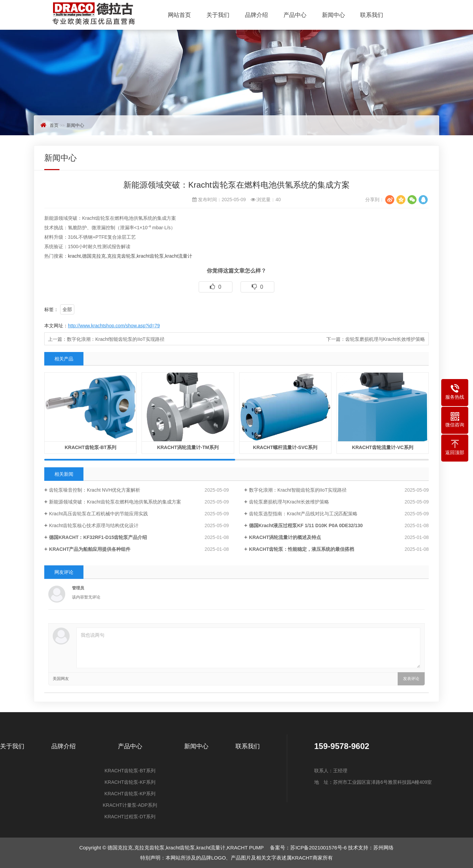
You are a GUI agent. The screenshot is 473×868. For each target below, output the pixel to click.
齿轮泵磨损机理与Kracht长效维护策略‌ (385, 339)
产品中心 (295, 15)
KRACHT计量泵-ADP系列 (130, 805)
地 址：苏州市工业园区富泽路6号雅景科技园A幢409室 (373, 782)
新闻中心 (333, 15)
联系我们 (372, 15)
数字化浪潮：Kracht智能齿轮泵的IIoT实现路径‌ (116, 339)
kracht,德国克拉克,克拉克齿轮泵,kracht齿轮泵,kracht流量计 (130, 256)
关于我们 (218, 15)
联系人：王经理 (331, 771)
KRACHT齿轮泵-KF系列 (130, 782)
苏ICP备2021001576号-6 (318, 848)
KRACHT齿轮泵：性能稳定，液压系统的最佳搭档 (302, 549)
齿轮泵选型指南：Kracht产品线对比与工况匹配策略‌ (303, 514)
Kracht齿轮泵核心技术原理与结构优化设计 (94, 525)
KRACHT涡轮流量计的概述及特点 (285, 537)
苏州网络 (383, 848)
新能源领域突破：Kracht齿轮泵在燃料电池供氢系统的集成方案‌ (115, 502)
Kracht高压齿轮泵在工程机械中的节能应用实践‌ (98, 514)
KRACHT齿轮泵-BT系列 (130, 771)
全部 (67, 309)
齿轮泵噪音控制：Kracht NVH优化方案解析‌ (95, 490)
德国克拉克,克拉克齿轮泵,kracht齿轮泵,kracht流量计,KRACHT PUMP (106, 13)
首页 (54, 125)
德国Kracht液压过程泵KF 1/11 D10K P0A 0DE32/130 (306, 525)
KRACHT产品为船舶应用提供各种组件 (90, 549)
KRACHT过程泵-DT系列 (130, 817)
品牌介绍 (256, 15)
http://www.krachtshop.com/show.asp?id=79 (114, 326)
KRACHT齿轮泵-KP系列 (130, 794)
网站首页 (179, 15)
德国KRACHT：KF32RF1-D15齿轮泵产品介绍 (98, 537)
